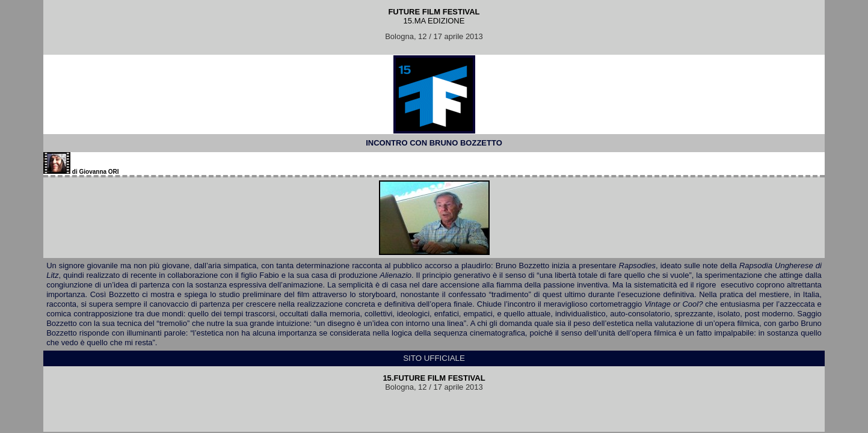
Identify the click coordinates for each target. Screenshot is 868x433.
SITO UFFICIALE (434, 358)
